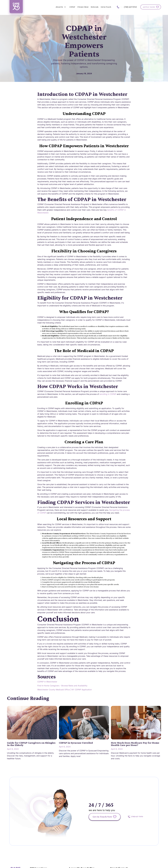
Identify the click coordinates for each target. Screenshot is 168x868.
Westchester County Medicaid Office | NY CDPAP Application (65, 690)
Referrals (95, 7)
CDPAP (72, 7)
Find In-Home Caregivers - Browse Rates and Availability (62, 686)
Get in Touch (106, 7)
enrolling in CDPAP (108, 394)
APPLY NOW (149, 7)
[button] (61, 7)
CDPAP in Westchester (47, 682)
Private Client (83, 7)
